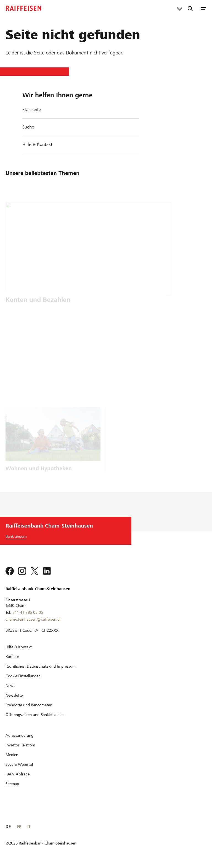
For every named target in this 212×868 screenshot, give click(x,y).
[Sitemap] (12, 784)
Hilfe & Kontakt (37, 144)
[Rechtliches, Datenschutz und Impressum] (41, 666)
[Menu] (203, 8)
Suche (28, 127)
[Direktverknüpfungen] (180, 8)
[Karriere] (12, 657)
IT (29, 827)
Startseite (32, 110)
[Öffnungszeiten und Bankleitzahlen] (35, 715)
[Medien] (12, 755)
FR (19, 827)
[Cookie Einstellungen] (23, 676)
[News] (10, 686)
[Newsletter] (15, 695)
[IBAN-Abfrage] (18, 774)
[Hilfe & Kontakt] (19, 647)
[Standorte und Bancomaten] (29, 705)
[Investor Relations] (21, 745)
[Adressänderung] (19, 735)
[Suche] (190, 8)
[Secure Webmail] (19, 764)
